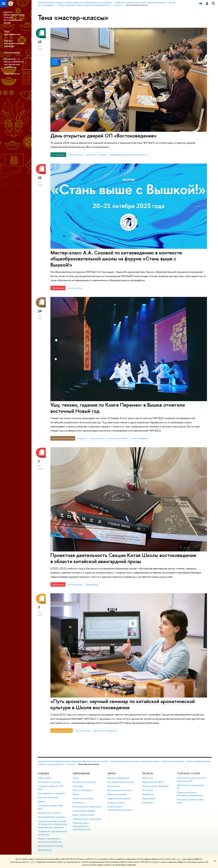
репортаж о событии (97, 155)
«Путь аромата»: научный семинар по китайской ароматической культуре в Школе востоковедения (123, 704)
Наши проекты (12, 74)
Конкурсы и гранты (116, 803)
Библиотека (147, 778)
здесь (179, 859)
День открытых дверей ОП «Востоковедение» (104, 136)
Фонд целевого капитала (49, 813)
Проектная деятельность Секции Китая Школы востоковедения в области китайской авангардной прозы (123, 558)
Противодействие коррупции (52, 817)
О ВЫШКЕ (43, 773)
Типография (148, 790)
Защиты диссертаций (117, 794)
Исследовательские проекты (121, 782)
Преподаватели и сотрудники (51, 793)
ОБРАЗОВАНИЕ (81, 773)
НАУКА (111, 773)
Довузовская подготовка (84, 782)
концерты (82, 438)
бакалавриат (92, 584)
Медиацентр (148, 794)
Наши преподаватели (12, 33)
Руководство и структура (49, 782)
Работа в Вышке (45, 850)
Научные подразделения (119, 778)
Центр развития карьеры (84, 811)
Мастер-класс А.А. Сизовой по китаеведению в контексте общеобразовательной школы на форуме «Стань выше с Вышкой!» (116, 259)
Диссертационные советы (120, 790)
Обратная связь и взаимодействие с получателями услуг (82, 826)
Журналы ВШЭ (149, 798)
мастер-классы (76, 155)
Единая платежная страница (50, 846)
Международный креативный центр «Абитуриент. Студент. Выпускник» (130, 155)
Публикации (148, 803)
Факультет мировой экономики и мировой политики (135, 761)
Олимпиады (78, 786)
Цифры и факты (45, 778)
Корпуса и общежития (48, 797)
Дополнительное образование (87, 807)
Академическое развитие (119, 798)
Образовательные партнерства (87, 819)
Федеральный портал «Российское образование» (190, 794)
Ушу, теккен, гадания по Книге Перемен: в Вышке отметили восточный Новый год (118, 408)
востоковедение (140, 438)
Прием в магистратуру (83, 798)
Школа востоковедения (105, 731)
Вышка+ (76, 794)
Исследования (12, 52)
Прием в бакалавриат (82, 790)
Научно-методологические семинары (14, 43)
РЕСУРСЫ (148, 773)
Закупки (41, 801)
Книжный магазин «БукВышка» (155, 786)
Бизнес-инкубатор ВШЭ (83, 815)
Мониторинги (114, 786)
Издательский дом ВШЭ (153, 782)
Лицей (76, 778)
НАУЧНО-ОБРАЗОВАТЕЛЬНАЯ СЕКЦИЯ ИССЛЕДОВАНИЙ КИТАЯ (14, 17)
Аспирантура (78, 803)
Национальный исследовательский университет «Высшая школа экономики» (73, 761)
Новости (71, 764)
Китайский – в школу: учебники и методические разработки (14, 63)
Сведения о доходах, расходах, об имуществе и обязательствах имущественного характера (53, 824)
